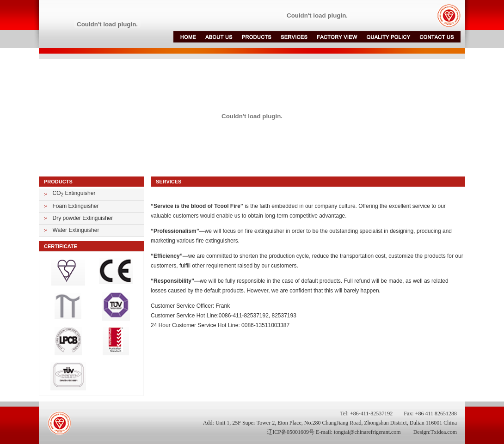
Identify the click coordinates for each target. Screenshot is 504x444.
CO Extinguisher (74, 193)
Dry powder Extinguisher (83, 218)
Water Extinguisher (76, 230)
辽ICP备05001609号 (291, 432)
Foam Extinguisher (76, 206)
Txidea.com (444, 432)
